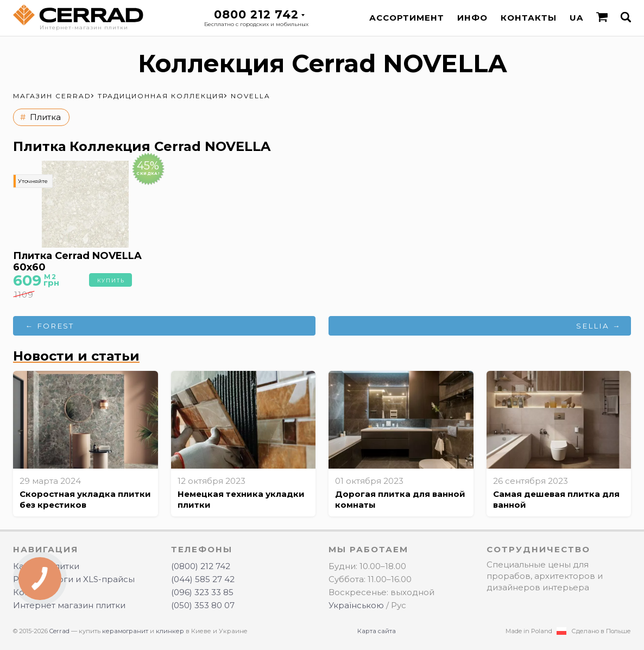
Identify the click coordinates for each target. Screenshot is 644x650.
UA (576, 18)
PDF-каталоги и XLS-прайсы (74, 579)
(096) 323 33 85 (202, 592)
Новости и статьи (76, 356)
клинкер (170, 631)
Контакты (529, 18)
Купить (111, 280)
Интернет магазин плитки (69, 605)
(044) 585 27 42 (203, 579)
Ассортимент (407, 18)
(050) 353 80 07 (203, 605)
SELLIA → (599, 326)
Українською (356, 605)
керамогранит (125, 631)
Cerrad (59, 631)
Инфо (472, 18)
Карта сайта (377, 631)
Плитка (45, 117)
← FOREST (50, 326)
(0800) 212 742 (201, 566)
